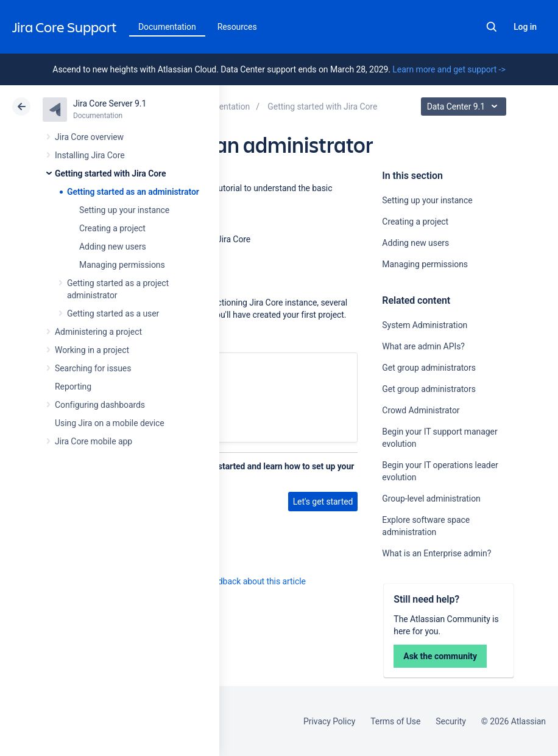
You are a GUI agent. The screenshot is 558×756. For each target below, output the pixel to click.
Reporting (73, 387)
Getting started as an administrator (133, 192)
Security (451, 721)
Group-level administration (431, 499)
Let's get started (323, 502)
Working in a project (92, 350)
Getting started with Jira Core (110, 173)
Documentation (167, 27)
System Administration (425, 325)
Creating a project (112, 228)
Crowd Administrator (421, 410)
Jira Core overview (89, 137)
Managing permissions (122, 265)
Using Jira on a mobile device (110, 423)
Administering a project (98, 332)
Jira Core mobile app (94, 441)
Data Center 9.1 (465, 107)
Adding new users (113, 247)
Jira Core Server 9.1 (110, 103)
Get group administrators (429, 368)
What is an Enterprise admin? (436, 553)
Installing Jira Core (90, 155)
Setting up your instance (124, 210)
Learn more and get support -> (449, 69)
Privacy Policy (329, 721)
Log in (525, 27)
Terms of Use (395, 721)
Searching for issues (93, 368)
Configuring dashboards (100, 405)
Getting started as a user (113, 313)
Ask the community (440, 656)
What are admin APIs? (423, 346)
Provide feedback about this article (241, 581)
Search (492, 27)
